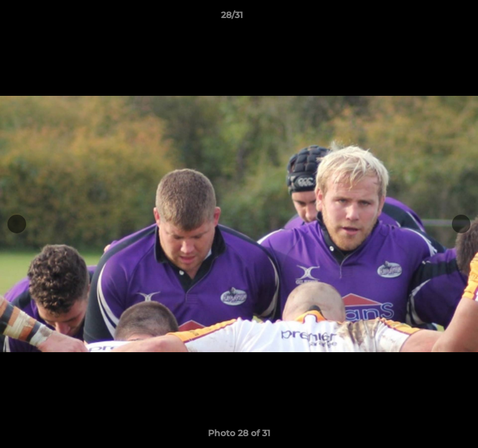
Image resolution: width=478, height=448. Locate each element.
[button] (433, 18)
